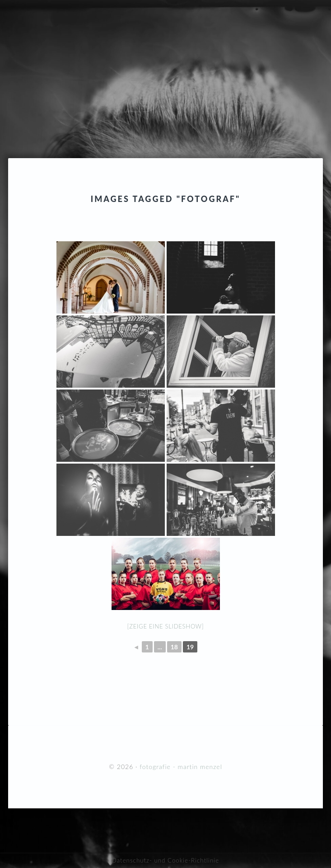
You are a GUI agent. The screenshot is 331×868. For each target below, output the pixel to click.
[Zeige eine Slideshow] (166, 626)
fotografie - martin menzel (165, 61)
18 (174, 647)
